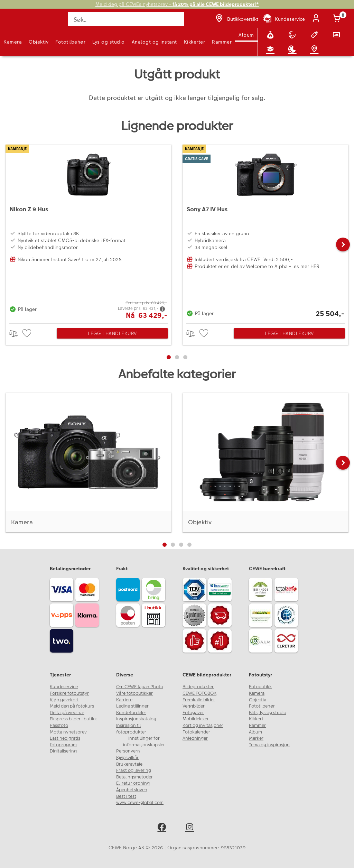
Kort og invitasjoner (203, 726)
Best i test (126, 796)
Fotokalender (196, 732)
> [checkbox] (16, 334)
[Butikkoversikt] (236, 19)
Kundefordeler (131, 713)
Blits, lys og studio (268, 713)
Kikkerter (195, 42)
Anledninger (195, 738)
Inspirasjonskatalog (136, 719)
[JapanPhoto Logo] (20, 23)
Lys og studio (109, 42)
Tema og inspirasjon (269, 745)
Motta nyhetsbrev (68, 732)
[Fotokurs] (272, 49)
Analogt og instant (154, 42)
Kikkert (256, 719)
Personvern (128, 751)
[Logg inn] (317, 19)
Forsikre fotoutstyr (69, 693)
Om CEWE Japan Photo (140, 687)
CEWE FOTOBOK (199, 693)
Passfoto (59, 726)
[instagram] (191, 828)
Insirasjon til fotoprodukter (131, 729)
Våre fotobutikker (134, 693)
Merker (256, 738)
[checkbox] (28, 334)
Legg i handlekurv (112, 333)
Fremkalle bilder (199, 700)
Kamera (13, 42)
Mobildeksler (196, 719)
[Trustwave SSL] (221, 591)
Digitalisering (63, 751)
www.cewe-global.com (140, 803)
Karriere (124, 700)
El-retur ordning (133, 783)
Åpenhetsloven (132, 790)
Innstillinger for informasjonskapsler (144, 742)
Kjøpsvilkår (127, 758)
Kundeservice (64, 687)
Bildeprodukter (198, 687)
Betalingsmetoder (134, 777)
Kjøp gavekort (64, 700)
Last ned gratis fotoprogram (65, 742)
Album (246, 35)
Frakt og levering (134, 770)
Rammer (222, 42)
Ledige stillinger (132, 706)
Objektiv (39, 42)
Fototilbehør (70, 42)
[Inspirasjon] (294, 49)
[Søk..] (126, 19)
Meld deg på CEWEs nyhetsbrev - (177, 4)
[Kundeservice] (284, 19)
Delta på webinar (67, 713)
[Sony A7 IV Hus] (265, 232)
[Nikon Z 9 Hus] (88, 232)
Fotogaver (193, 713)
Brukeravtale (129, 764)
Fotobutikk (260, 687)
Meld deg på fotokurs (72, 706)
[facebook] (163, 828)
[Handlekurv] (338, 19)
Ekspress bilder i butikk (73, 719)
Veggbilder (194, 706)
